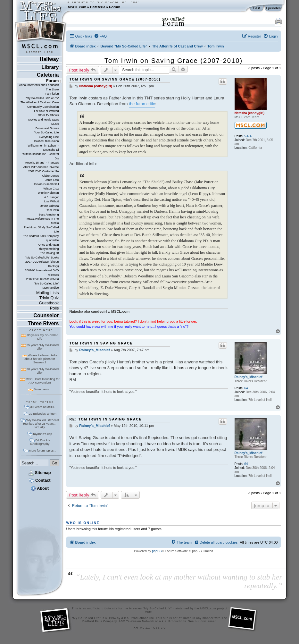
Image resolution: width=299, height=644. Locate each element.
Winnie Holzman (48, 193)
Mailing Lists (47, 293)
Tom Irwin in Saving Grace (101, 343)
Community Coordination (43, 107)
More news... (42, 389)
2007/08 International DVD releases (42, 272)
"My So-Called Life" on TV (42, 98)
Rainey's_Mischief (249, 377)
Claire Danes (51, 176)
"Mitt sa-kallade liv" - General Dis (41, 156)
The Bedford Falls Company (41, 236)
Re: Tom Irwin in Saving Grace (105, 419)
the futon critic (142, 104)
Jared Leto (52, 180)
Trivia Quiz (49, 298)
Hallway (49, 59)
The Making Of (50, 253)
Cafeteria (98, 7)
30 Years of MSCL (42, 407)
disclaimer (208, 621)
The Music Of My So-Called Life (41, 229)
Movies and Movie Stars (44, 120)
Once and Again (49, 245)
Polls (54, 308)
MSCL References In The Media (43, 221)
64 (246, 388)
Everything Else (49, 137)
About (40, 488)
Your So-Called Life (47, 132)
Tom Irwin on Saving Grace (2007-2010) (174, 61)
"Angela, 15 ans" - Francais (41, 163)
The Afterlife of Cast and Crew (40, 102)
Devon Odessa (49, 206)
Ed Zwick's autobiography (40, 442)
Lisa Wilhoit (52, 201)
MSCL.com (77, 7)
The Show (52, 89)
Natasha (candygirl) (250, 113)
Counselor (46, 315)
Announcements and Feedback (39, 85)
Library (50, 67)
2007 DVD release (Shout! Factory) (42, 264)
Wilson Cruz (51, 189)
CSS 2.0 (159, 628)
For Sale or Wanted (46, 111)
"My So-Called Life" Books (42, 258)
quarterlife (53, 240)
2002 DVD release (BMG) (42, 279)
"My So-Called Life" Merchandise (46, 286)
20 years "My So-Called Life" (43, 371)
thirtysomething (49, 249)
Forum (115, 7)
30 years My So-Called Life (42, 337)
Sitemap (40, 473)
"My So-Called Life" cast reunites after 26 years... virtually (41, 424)
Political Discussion (47, 141)
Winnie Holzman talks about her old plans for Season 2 (41, 359)
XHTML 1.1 (142, 628)
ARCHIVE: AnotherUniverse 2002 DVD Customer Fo (41, 169)
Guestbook (49, 303)
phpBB (157, 551)
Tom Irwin (53, 210)
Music (55, 124)
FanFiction (52, 94)
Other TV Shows (48, 115)
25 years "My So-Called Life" (43, 347)
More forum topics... (43, 450)
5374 (248, 136)
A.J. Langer (52, 197)
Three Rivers (43, 323)
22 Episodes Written (43, 414)
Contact (40, 480)
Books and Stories (47, 128)
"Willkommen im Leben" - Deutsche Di (43, 148)
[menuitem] (100, 36)
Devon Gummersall (47, 184)
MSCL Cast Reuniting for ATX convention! (43, 381)
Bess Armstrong (49, 215)
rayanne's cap (42, 434)
